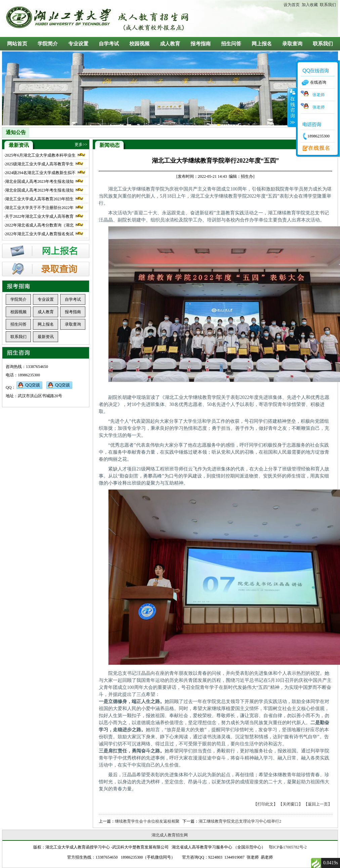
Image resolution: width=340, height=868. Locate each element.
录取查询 (292, 44)
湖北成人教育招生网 (170, 835)
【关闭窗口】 (291, 804)
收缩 (292, 107)
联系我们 (327, 5)
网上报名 (262, 44)
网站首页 (17, 44)
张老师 (313, 95)
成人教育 (170, 44)
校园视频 (139, 44)
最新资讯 (46, 337)
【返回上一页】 (318, 804)
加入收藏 (309, 5)
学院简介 (48, 44)
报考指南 (201, 44)
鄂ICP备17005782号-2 (288, 847)
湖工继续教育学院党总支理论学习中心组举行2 (240, 821)
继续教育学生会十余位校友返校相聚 (147, 821)
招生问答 (231, 44)
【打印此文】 (265, 804)
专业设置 (78, 44)
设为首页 (292, 5)
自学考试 (109, 44)
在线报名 (314, 149)
